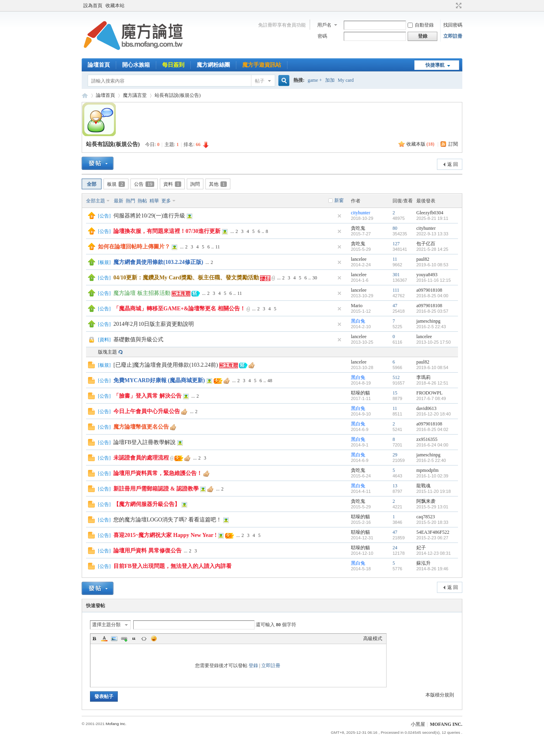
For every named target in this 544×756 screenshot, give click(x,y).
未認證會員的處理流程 (141, 458)
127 (396, 244)
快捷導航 (435, 65)
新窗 (339, 200)
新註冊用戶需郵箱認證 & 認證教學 (156, 489)
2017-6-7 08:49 (431, 398)
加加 (330, 80)
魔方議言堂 (135, 95)
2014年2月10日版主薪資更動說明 (154, 324)
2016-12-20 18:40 (434, 414)
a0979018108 (429, 290)
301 (396, 275)
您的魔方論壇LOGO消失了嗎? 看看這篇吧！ (168, 520)
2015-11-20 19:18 (434, 491)
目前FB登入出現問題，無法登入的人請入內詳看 (172, 566)
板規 (116, 184)
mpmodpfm (427, 470)
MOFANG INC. (446, 724)
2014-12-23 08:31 (434, 553)
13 (395, 486)
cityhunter (361, 213)
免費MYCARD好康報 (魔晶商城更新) (159, 380)
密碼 (322, 36)
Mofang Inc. (116, 724)
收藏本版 (420, 144)
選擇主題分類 (106, 625)
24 (395, 548)
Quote (134, 639)
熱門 (130, 201)
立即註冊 (453, 36)
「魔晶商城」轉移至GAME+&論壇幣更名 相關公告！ (179, 309)
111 (396, 290)
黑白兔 (358, 321)
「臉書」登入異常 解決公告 (147, 396)
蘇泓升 (423, 563)
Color (104, 639)
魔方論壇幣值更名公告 (141, 427)
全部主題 (96, 201)
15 (395, 393)
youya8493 (427, 275)
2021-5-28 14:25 (432, 249)
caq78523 (426, 517)
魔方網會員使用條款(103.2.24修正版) (158, 262)
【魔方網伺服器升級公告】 (147, 504)
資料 (172, 184)
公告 (144, 184)
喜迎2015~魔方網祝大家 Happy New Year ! (165, 535)
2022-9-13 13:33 (432, 234)
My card (346, 80)
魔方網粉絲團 (213, 65)
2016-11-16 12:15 (434, 280)
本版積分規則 (440, 695)
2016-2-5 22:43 (431, 327)
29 (395, 455)
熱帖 (142, 201)
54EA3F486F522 (433, 532)
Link (124, 639)
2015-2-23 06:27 (432, 538)
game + (315, 80)
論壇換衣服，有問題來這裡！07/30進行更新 (167, 231)
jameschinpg (428, 321)
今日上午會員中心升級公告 (147, 411)
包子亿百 (426, 244)
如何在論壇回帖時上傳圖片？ (134, 247)
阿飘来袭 (426, 501)
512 (396, 377)
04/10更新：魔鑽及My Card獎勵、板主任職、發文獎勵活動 (186, 278)
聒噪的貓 (360, 393)
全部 (92, 184)
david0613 (426, 408)
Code (144, 639)
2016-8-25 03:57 (432, 311)
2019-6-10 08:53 (432, 265)
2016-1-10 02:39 (432, 476)
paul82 (423, 259)
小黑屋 (418, 724)
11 (218, 247)
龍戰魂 (423, 486)
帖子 (260, 81)
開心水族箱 (136, 65)
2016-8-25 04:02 (432, 429)
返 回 (453, 164)
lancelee (359, 259)
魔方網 (85, 95)
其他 (218, 184)
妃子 (421, 548)
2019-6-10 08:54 (432, 367)
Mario (357, 306)
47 (395, 306)
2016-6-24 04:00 (432, 445)
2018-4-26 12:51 (432, 383)
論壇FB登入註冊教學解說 (145, 442)
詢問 (195, 184)
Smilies (154, 639)
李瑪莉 (423, 377)
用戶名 (324, 25)
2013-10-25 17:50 (434, 342)
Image (114, 639)
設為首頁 (93, 6)
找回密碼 (453, 25)
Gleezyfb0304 (430, 213)
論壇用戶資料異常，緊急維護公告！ (158, 473)
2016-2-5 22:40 (431, 460)
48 (270, 381)
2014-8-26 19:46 (432, 569)
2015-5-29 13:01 (432, 507)
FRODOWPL (429, 393)
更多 (166, 201)
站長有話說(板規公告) (178, 95)
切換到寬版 (458, 6)
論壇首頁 (99, 65)
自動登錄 (421, 25)
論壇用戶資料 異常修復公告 (147, 551)
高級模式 (373, 639)
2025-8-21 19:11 (432, 218)
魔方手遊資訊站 (262, 65)
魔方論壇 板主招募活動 (142, 293)
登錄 (253, 666)
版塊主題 (107, 352)
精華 (154, 201)
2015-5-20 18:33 (432, 522)
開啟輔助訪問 (451, 6)
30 (315, 278)
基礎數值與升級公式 (138, 340)
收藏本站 (115, 6)
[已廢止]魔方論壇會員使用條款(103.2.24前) (166, 365)
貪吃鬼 (358, 228)
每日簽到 (173, 65)
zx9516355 (427, 439)
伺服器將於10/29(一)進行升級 (149, 216)
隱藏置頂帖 (339, 216)
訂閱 (453, 144)
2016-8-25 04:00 (432, 296)
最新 (119, 201)
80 (395, 228)
